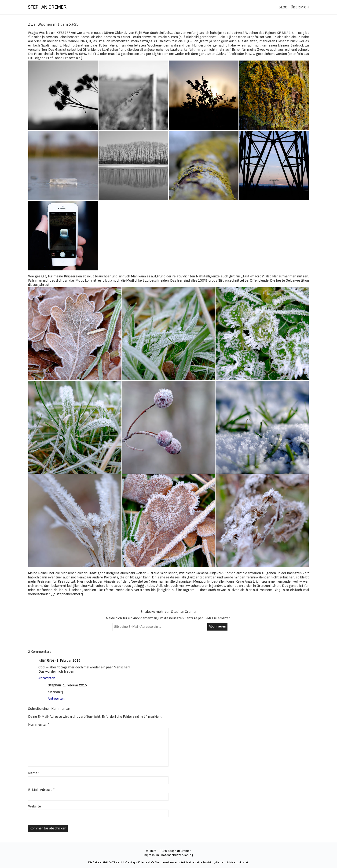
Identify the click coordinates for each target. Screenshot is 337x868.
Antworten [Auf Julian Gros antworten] (47, 678)
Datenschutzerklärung (177, 855)
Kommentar (39, 725)
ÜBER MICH (300, 7)
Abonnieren (217, 626)
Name (34, 773)
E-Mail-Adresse (41, 790)
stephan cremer (47, 7)
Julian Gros (46, 661)
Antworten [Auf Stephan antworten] (56, 699)
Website (35, 806)
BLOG (283, 7)
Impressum (151, 855)
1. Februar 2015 (68, 661)
